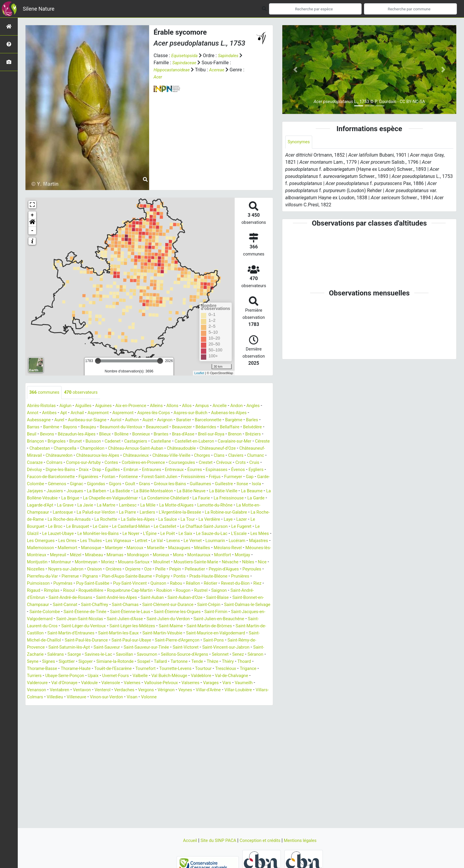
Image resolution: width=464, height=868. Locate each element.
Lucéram (161, 555)
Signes (50, 683)
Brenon (84, 442)
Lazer (111, 534)
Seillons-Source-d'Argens (176, 676)
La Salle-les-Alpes (237, 527)
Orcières (121, 584)
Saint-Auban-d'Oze (248, 612)
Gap (245, 484)
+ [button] (32, 215)
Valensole (144, 704)
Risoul (120, 605)
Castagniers (234, 442)
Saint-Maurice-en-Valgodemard (155, 655)
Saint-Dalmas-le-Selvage (103, 626)
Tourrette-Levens (188, 690)
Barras (73, 427)
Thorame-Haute (80, 690)
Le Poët (54, 548)
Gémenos (59, 491)
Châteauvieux (57, 463)
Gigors (122, 491)
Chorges (129, 463)
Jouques (93, 498)
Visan (208, 719)
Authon (164, 420)
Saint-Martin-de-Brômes (124, 648)
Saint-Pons (167, 662)
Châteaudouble (88, 456)
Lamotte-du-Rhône (46, 520)
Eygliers (218, 477)
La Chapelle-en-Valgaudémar (154, 505)
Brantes (248, 434)
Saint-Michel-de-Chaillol (216, 655)
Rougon (244, 605)
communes (46, 393)
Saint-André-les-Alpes (173, 612)
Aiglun (69, 406)
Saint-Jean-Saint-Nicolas (206, 633)
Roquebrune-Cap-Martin (186, 605)
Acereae (221, 70)
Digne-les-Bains (252, 470)
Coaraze (208, 463)
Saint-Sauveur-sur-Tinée (103, 669)
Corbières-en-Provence (87, 470)
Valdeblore (238, 697)
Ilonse (260, 491)
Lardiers (227, 520)
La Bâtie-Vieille (254, 498)
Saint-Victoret (146, 669)
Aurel (85, 420)
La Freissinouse (43, 513)
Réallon (233, 598)
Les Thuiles (237, 548)
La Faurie (253, 505)
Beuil (108, 434)
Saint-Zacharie (235, 669)
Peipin (187, 584)
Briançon (126, 442)
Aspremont (122, 413)
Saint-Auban (212, 612)
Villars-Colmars (96, 719)
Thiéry (244, 683)
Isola (32, 498)
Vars (32, 712)
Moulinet (149, 577)
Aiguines (110, 406)
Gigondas (102, 491)
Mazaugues (133, 562)
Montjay (235, 569)
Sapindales (232, 56)
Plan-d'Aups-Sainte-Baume (160, 591)
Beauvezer (235, 427)
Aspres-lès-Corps (182, 413)
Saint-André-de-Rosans (123, 612)
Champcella (199, 449)
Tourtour (219, 690)
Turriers (57, 697)
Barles (56, 427)
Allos (200, 406)
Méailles (158, 562)
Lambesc (195, 513)
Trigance (36, 697)
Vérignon (214, 712)
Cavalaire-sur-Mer (118, 449)
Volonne (226, 719)
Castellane (38, 449)
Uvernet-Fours (145, 697)
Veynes (235, 712)
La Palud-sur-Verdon (171, 520)
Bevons (124, 434)
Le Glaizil (141, 541)
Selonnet (215, 676)
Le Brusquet (181, 534)
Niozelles (37, 584)
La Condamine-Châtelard (214, 505)
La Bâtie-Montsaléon (178, 498)
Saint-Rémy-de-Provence (207, 662)
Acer (158, 77)
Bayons (113, 427)
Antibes (69, 413)
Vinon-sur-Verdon (181, 719)
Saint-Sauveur (60, 669)
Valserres (230, 704)
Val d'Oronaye (93, 704)
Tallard (171, 683)
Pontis (217, 591)
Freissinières (184, 484)
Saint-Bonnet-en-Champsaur (85, 619)
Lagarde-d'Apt (101, 513)
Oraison (100, 584)
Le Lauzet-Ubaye (171, 541)
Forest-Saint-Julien (148, 484)
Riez (67, 605)
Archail (99, 413)
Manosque (38, 562)
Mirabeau (75, 569)
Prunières (39, 598)
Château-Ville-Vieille (95, 463)
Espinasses (176, 477)
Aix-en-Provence (140, 406)
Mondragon (123, 569)
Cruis (207, 470)
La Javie (149, 513)
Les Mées (153, 548)
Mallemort (242, 555)
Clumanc (187, 463)
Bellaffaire (64, 434)
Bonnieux (226, 434)
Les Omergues (182, 548)
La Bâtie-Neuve (219, 498)
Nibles (243, 577)
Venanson (74, 712)
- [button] (32, 231)
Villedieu (125, 719)
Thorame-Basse (43, 690)
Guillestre (240, 491)
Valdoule (120, 704)
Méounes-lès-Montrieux (230, 562)
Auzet (181, 420)
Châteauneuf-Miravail (174, 456)
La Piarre (205, 520)
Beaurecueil (208, 427)
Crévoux (174, 470)
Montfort (214, 569)
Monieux (147, 569)
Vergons (192, 712)
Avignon (199, 420)
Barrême (93, 427)
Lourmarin (137, 555)
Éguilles (63, 477)
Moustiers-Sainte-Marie (187, 577)
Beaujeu (133, 427)
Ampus (216, 406)
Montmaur (40, 577)
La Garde (73, 513)
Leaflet (199, 373)
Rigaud (82, 605)
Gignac (81, 491)
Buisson (188, 442)
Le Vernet (113, 555)
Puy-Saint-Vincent (165, 598)
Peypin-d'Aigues (240, 584)
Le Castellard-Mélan (239, 534)
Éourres (152, 477)
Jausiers (71, 498)
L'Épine (34, 548)
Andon (254, 406)
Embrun (83, 477)
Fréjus (208, 484)
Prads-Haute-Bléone (248, 591)
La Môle (217, 513)
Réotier (252, 598)
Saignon (38, 612)
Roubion (224, 605)
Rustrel (263, 605)
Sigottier (70, 683)
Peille (171, 584)
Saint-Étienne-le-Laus (242, 626)
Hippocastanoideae (173, 70)
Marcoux (86, 562)
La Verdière (76, 534)
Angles (34, 413)
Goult (138, 491)
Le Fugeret (116, 541)
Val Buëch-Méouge (203, 697)
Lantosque (135, 520)
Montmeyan (68, 577)
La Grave (128, 513)
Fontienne (114, 484)
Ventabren (99, 712)
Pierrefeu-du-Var (68, 591)
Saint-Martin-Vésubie (97, 655)
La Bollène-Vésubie (77, 505)
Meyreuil (36, 569)
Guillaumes (215, 491)
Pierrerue (98, 591)
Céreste (148, 449)
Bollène (205, 434)
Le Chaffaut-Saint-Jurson (75, 541)
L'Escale (131, 548)
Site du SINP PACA (216, 840)
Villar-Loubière (61, 719)
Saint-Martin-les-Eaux (49, 655)
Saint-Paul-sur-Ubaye (77, 662)
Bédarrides (38, 434)
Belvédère (89, 434)
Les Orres (211, 548)
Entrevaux (130, 477)
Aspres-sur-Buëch (222, 413)
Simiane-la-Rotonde (122, 683)
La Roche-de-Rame (116, 527)
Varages (252, 704)
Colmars (229, 463)
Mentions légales (305, 840)
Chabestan (171, 449)
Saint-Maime (82, 648)
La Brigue (110, 505)
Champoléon (228, 449)
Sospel (153, 683)
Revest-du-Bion (43, 605)
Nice (258, 577)
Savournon (135, 676)
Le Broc (157, 534)
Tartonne (191, 683)
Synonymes (300, 142)
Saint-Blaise (39, 619)
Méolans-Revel (186, 562)
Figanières (71, 484)
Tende (211, 683)
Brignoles (148, 442)
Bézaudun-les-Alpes (157, 434)
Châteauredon (215, 456)
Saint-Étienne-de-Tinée (192, 626)
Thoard (261, 683)
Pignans (120, 591)
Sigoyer (90, 683)
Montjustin (259, 569)
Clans (147, 463)
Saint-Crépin (61, 626)
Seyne (33, 683)
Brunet (169, 442)
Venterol (145, 712)
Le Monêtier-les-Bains (215, 541)
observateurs (85, 393)
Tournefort (156, 690)
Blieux (187, 434)
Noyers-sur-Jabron (69, 584)
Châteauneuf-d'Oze (128, 456)
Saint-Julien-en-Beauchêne (123, 640)
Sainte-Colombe (148, 626)
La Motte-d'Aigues (248, 513)
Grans (154, 491)
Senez (234, 676)
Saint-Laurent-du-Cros (178, 640)
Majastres (184, 555)
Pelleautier (208, 584)
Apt (85, 413)
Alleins (167, 406)
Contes (52, 470)
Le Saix (73, 548)
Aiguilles (88, 406)
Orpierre (142, 584)
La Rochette (203, 527)
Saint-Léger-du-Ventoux (229, 640)
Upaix (121, 697)
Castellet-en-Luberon (74, 449)
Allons (184, 406)
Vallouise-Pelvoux (198, 704)
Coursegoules (129, 470)
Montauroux (188, 569)
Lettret (57, 555)
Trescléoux (243, 690)
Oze (158, 584)
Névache (224, 577)
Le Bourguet (133, 534)
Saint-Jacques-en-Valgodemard (144, 633)
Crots (192, 470)
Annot (51, 413)
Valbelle (172, 697)
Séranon (253, 676)
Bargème (36, 427)
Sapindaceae (185, 63)
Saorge (56, 676)
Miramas (98, 569)
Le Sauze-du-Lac (101, 548)
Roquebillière (144, 605)
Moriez (91, 577)
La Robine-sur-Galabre (69, 527)
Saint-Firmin (95, 633)
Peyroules (37, 591)
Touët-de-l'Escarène (121, 690)
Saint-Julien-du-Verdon (68, 640)
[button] (32, 223)
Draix (32, 477)
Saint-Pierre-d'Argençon (127, 662)
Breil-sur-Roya (59, 442)
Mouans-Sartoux (119, 577)
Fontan (92, 484)
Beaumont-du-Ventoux (168, 427)
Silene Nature (39, 9)
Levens (91, 555)
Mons (166, 569)
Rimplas (101, 605)
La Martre (172, 513)
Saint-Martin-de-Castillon (178, 648)
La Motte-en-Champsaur (95, 520)
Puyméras (92, 598)
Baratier (220, 420)
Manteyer (63, 562)
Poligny (199, 591)
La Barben (116, 498)
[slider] (98, 361)
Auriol (146, 420)
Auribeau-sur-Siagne (115, 420)
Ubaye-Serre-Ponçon (90, 697)
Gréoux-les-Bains (181, 491)
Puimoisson (65, 598)
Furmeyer (228, 484)
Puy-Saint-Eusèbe (124, 598)
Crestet (154, 470)
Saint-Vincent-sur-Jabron (190, 669)
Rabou (215, 598)
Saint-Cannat (132, 619)
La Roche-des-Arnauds (163, 527)
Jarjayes (50, 498)
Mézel (55, 569)
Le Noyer (250, 541)
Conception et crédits (261, 840)
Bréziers (104, 442)
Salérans (36, 676)
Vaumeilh (50, 712)
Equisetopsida (186, 56)
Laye (96, 534)
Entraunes (105, 477)
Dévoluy (224, 470)
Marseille (108, 562)
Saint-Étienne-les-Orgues (53, 633)
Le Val (74, 555)
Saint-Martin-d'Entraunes (234, 648)
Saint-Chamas (197, 619)
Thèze (227, 683)
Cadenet (209, 442)
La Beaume (41, 505)
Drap (46, 477)
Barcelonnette (246, 420)
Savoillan (111, 676)
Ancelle (235, 406)
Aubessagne (63, 420)
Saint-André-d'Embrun (73, 612)
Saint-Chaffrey (164, 619)
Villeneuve (148, 719)
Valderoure (64, 704)
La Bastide (142, 498)
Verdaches (169, 712)
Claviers (165, 463)
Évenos (199, 477)
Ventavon (123, 712)
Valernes (167, 704)
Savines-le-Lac (82, 676)
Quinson (196, 598)
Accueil (185, 840)
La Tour (53, 534)
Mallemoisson (213, 555)
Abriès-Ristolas (43, 406)
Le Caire (206, 534)
